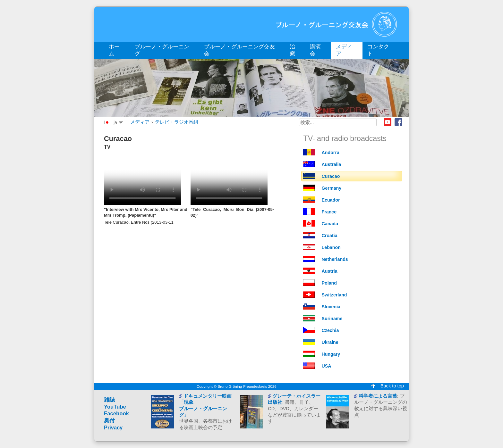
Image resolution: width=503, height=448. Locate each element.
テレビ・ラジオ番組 (177, 122)
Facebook (398, 122)
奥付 (109, 421)
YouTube (115, 407)
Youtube (388, 122)
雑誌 (109, 400)
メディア (140, 122)
